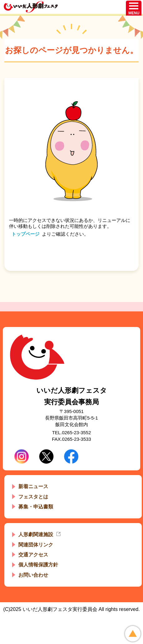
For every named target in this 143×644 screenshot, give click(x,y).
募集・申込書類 (36, 507)
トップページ (25, 234)
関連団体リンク (36, 545)
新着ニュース (33, 486)
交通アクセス (33, 555)
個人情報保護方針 (38, 565)
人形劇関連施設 (36, 534)
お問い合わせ (33, 575)
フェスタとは (33, 497)
